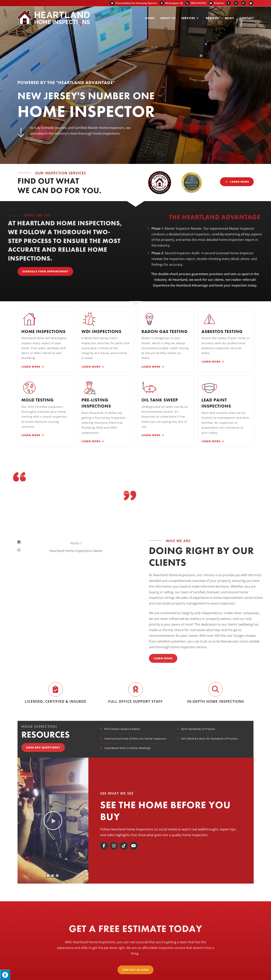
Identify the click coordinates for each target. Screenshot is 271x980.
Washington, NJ (171, 3)
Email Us (219, 3)
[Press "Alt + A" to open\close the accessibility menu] (5, 975)
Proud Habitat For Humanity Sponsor (134, 3)
